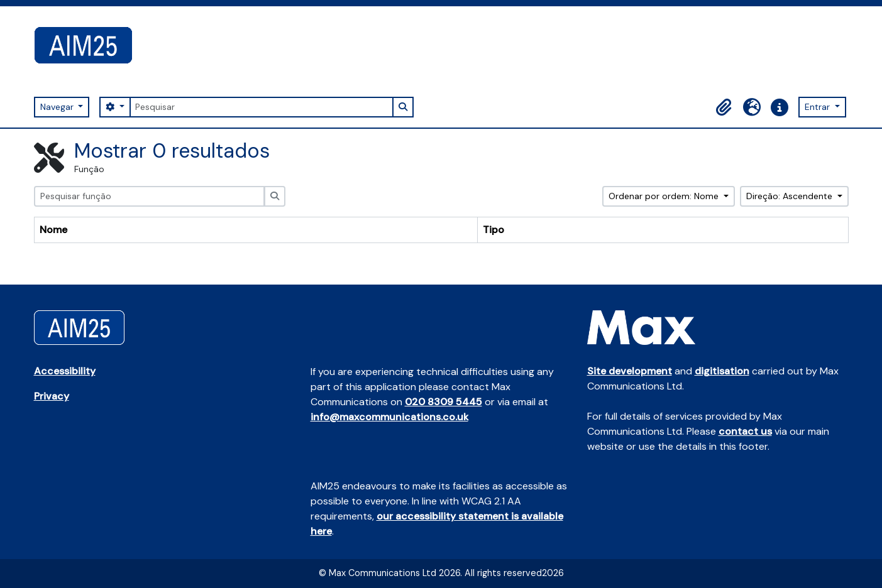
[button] (724, 107)
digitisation (722, 371)
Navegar (58, 107)
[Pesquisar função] (149, 196)
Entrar (819, 107)
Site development (630, 371)
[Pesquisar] (262, 107)
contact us (745, 431)
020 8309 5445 (444, 402)
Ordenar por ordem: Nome (665, 196)
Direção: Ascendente (791, 196)
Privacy (52, 396)
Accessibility (65, 371)
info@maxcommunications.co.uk (389, 417)
